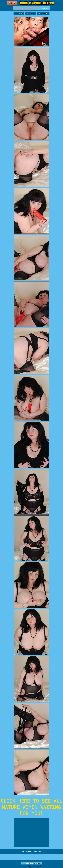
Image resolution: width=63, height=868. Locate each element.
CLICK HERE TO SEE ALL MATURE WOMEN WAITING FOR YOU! (32, 807)
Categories (19, 14)
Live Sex (12, 3)
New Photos (31, 14)
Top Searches (43, 14)
